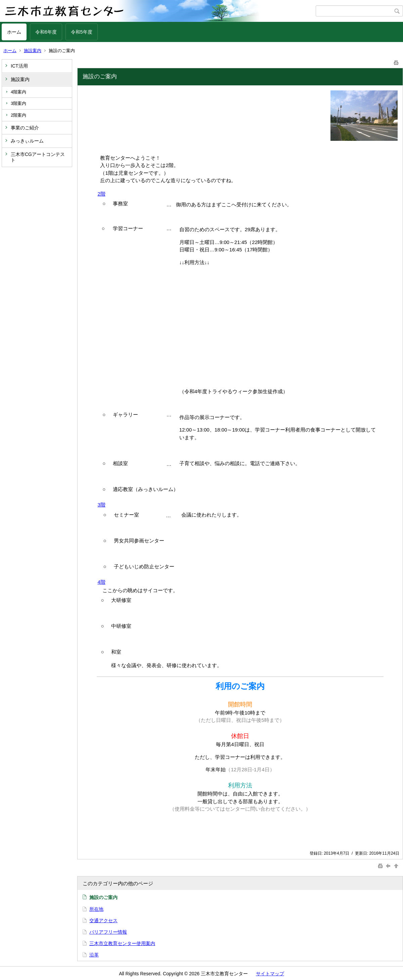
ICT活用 (19, 66)
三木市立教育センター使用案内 (122, 943)
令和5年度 (82, 32)
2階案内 (18, 115)
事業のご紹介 (25, 128)
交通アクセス (103, 921)
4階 (101, 582)
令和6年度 (46, 32)
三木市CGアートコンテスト (38, 157)
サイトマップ (270, 974)
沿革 (94, 955)
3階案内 (18, 103)
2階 (101, 194)
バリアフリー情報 (108, 932)
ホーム (14, 32)
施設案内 (33, 51)
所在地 (96, 909)
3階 (101, 505)
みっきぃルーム (27, 141)
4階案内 (18, 92)
